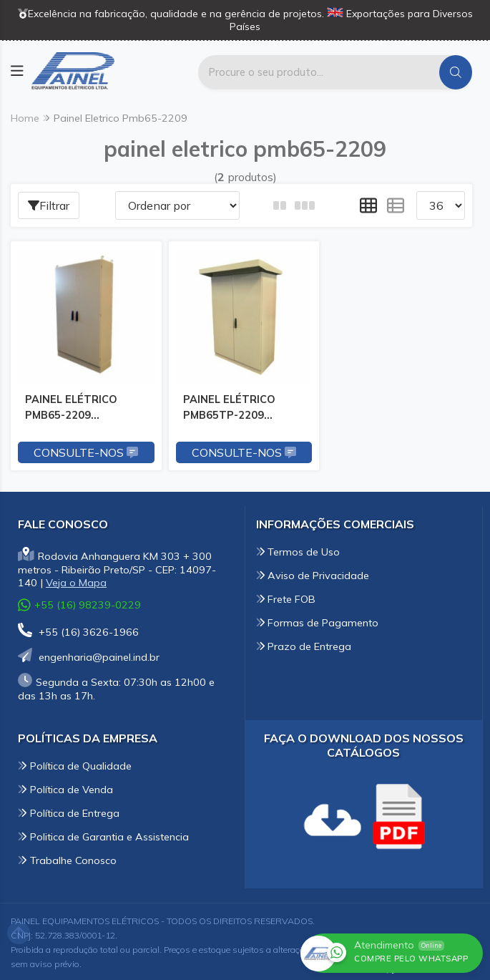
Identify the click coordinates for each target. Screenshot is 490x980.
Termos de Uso (298, 550)
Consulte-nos (85, 450)
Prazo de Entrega (304, 644)
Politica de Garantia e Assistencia (103, 835)
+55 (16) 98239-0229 (79, 603)
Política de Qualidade (75, 764)
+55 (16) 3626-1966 (78, 630)
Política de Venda (65, 787)
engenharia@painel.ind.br (89, 655)
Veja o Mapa (76, 581)
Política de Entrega (69, 811)
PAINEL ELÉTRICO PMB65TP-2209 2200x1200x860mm (232, 408)
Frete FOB (286, 597)
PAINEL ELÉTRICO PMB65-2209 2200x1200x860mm (76, 408)
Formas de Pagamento (318, 621)
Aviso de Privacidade (313, 573)
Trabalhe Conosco (67, 858)
